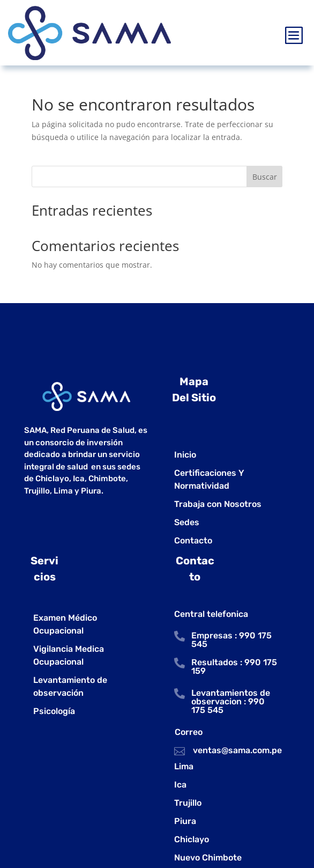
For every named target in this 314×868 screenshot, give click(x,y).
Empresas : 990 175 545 (231, 640)
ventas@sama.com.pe (237, 750)
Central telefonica (211, 614)
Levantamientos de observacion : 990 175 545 (231, 701)
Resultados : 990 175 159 (234, 667)
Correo (189, 732)
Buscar (265, 177)
